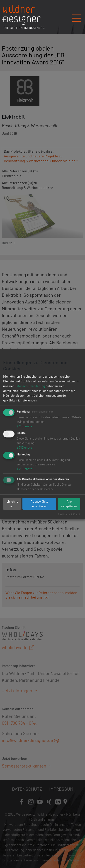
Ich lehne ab (12, 504)
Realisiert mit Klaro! (69, 514)
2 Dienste (24, 426)
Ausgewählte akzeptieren (39, 504)
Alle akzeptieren (69, 504)
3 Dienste (24, 447)
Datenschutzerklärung (30, 386)
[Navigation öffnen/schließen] (77, 17)
